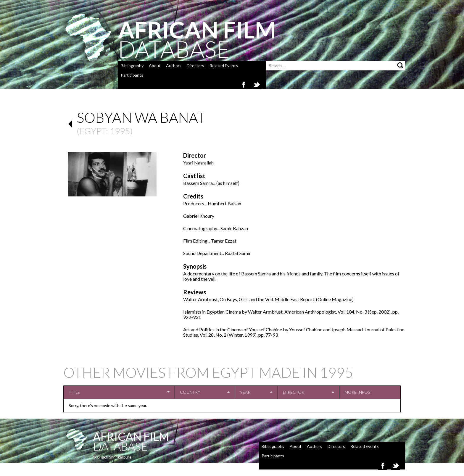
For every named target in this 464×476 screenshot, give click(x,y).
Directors (195, 66)
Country (190, 392)
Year (245, 392)
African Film (131, 436)
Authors (174, 66)
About (155, 66)
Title (74, 392)
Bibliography (132, 66)
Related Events (224, 66)
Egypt (93, 131)
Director (294, 392)
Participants (132, 75)
